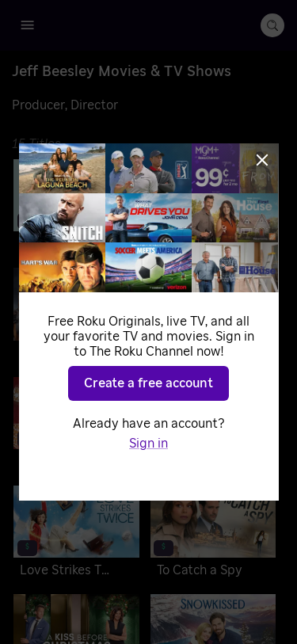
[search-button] (272, 25)
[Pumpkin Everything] (213, 426)
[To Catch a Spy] (213, 534)
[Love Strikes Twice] (76, 534)
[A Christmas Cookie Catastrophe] (76, 426)
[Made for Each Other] (213, 208)
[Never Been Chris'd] (76, 208)
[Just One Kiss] (213, 316)
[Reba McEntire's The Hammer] (76, 316)
